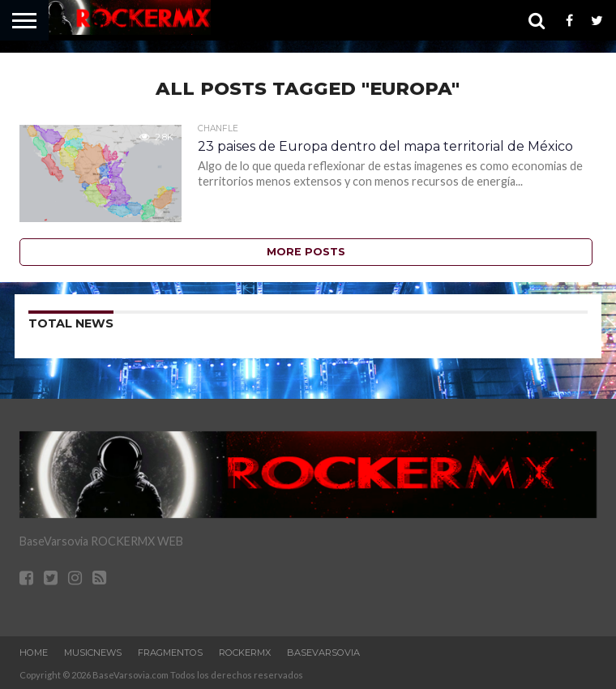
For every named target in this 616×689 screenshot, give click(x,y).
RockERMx (245, 653)
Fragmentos (170, 653)
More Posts (306, 252)
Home (34, 653)
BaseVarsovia (323, 653)
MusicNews (93, 653)
